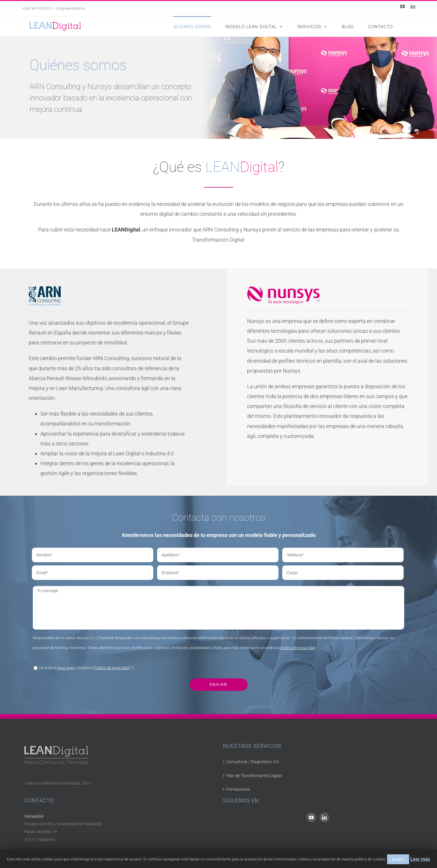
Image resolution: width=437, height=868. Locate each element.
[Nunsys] (283, 291)
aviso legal (66, 668)
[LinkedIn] (324, 817)
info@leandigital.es (70, 8)
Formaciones (238, 789)
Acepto (398, 859)
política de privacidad (298, 648)
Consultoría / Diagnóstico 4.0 (253, 762)
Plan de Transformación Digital (254, 776)
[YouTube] (311, 817)
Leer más (420, 859)
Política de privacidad (112, 668)
